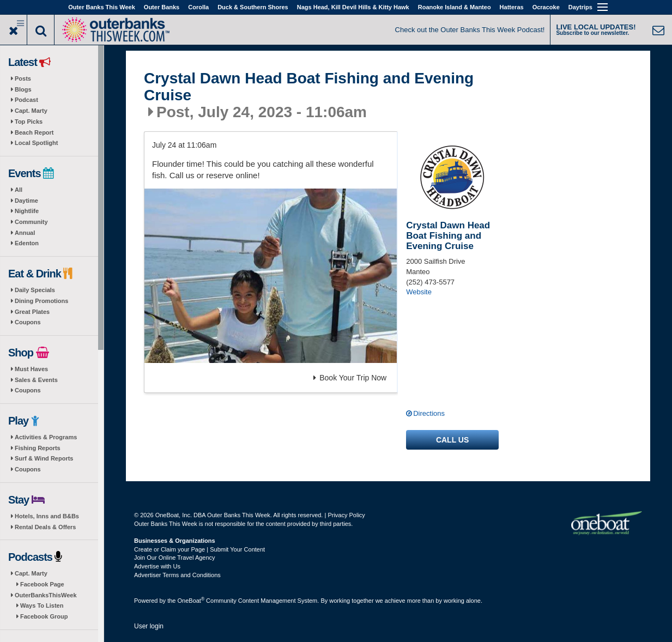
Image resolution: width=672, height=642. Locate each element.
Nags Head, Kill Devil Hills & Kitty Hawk (353, 7)
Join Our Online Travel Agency (175, 558)
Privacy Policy (346, 515)
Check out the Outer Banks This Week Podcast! (470, 30)
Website (419, 292)
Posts (23, 78)
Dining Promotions (41, 301)
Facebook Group (44, 616)
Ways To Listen (42, 605)
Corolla (198, 7)
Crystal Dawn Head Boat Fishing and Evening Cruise (309, 87)
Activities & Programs (46, 437)
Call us (452, 440)
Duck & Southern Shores (253, 7)
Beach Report (34, 132)
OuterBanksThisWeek (46, 595)
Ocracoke (546, 7)
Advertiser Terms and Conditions (177, 575)
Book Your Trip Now (350, 378)
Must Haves (31, 369)
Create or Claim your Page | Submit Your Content (199, 549)
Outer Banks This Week (102, 7)
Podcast (26, 100)
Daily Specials (35, 290)
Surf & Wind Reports (44, 458)
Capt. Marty (31, 111)
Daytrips (580, 7)
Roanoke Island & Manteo (455, 7)
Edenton (27, 243)
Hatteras (512, 7)
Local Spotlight (36, 143)
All (19, 190)
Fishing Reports (38, 448)
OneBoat (191, 601)
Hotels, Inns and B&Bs (47, 516)
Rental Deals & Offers (45, 527)
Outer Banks (162, 7)
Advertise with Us (157, 566)
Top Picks (29, 122)
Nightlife (27, 211)
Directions (429, 413)
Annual (25, 233)
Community (31, 222)
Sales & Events (36, 380)
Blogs (23, 89)
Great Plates (32, 312)
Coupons (28, 322)
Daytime (26, 201)
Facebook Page (42, 584)
